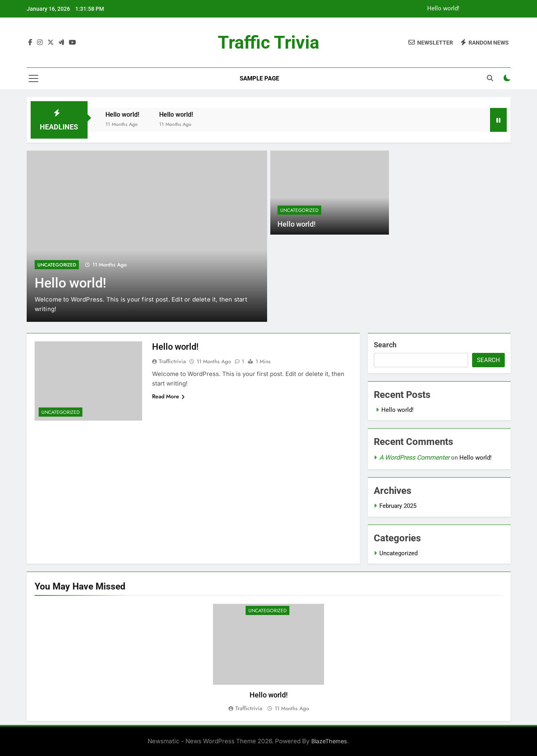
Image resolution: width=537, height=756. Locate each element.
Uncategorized (57, 265)
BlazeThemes (329, 741)
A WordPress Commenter (414, 457)
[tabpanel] (268, 658)
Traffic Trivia (268, 42)
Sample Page (259, 78)
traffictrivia (172, 361)
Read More (168, 396)
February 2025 (398, 506)
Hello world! (443, 9)
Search (385, 345)
